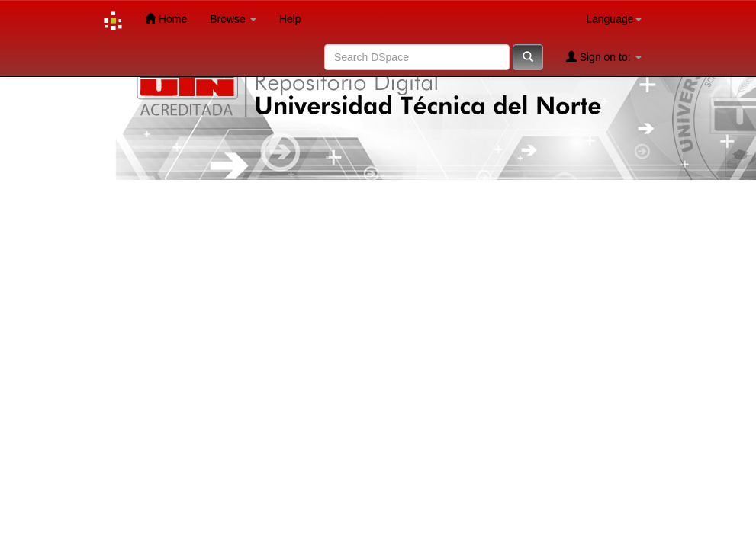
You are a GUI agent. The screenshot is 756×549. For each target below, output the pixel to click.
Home (166, 19)
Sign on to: (604, 57)
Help (290, 19)
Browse (233, 19)
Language (613, 19)
